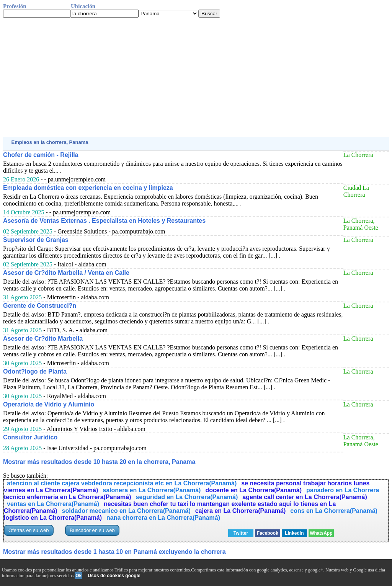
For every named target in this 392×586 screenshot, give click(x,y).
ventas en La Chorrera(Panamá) (53, 504)
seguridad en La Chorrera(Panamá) (187, 497)
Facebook (268, 533)
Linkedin (294, 533)
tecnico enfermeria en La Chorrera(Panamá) (68, 497)
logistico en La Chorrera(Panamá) (53, 518)
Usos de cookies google (114, 576)
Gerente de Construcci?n (40, 306)
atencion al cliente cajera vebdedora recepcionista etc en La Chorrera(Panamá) (122, 483)
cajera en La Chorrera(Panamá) (241, 511)
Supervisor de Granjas (36, 240)
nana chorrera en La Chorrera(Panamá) (163, 518)
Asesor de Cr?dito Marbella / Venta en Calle (66, 273)
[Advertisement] (196, 77)
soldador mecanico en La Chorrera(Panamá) (126, 511)
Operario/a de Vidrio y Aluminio (49, 404)
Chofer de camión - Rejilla (41, 155)
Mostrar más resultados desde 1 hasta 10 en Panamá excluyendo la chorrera (114, 552)
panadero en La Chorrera (343, 490)
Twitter (241, 533)
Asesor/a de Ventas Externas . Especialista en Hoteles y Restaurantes (104, 221)
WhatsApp (321, 533)
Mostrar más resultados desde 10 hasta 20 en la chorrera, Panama (99, 462)
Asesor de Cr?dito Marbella (43, 339)
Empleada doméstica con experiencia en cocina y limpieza (88, 188)
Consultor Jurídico (30, 437)
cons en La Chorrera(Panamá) (334, 511)
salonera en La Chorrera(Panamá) (152, 490)
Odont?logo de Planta (35, 371)
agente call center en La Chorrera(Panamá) (305, 497)
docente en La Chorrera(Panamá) (253, 490)
